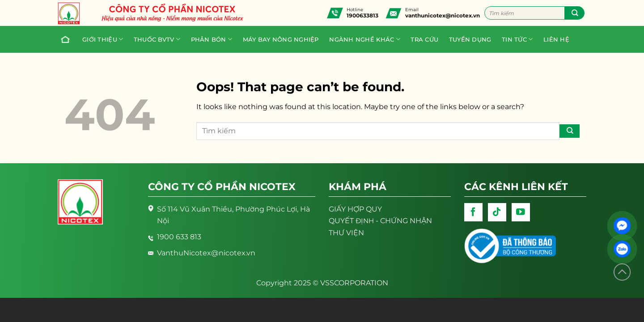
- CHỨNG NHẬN (380, 220)
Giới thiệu (103, 39)
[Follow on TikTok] (497, 212)
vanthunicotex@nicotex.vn (443, 15)
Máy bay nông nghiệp (281, 39)
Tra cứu (424, 39)
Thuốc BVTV (157, 39)
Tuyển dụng (470, 39)
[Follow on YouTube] (521, 212)
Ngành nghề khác (364, 39)
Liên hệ (556, 39)
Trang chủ (63, 39)
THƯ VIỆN (346, 233)
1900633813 (362, 15)
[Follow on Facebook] (473, 212)
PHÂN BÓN (212, 39)
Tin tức (517, 39)
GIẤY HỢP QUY (355, 209)
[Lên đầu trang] (622, 272)
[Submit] (574, 13)
